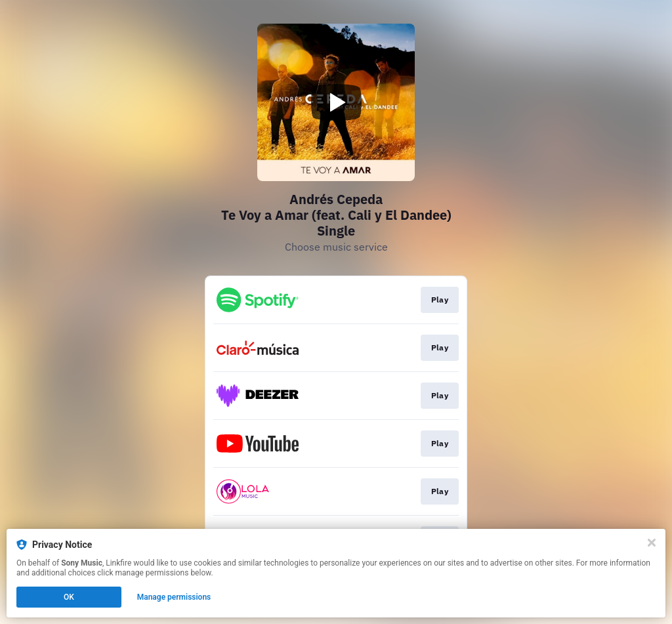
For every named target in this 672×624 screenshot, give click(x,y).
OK (69, 597)
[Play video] (336, 102)
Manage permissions (174, 597)
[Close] (652, 543)
